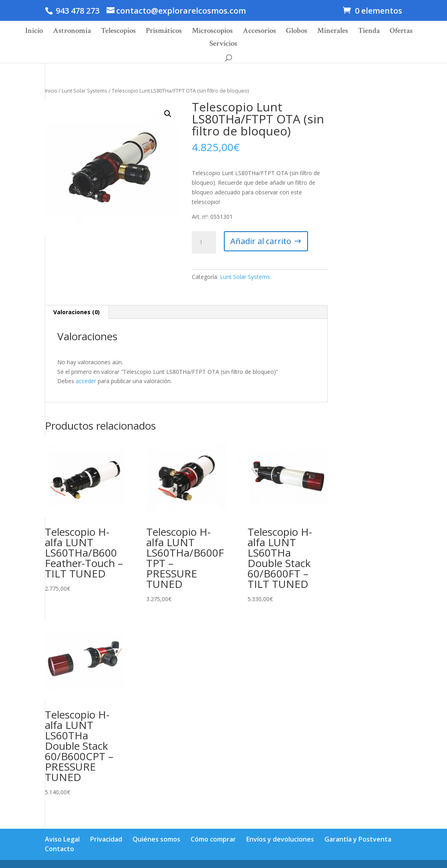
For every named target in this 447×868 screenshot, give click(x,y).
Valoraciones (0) (77, 312)
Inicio (34, 32)
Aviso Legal (62, 839)
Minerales (333, 32)
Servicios (223, 45)
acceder (86, 381)
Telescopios (118, 32)
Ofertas (401, 32)
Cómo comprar (213, 839)
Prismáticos (164, 32)
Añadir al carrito (261, 241)
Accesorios (259, 32)
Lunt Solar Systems (85, 91)
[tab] (77, 312)
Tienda (369, 32)
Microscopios (212, 32)
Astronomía (72, 32)
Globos (297, 32)
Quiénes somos (156, 839)
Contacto (59, 849)
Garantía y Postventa (358, 839)
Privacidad (106, 839)
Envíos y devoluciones (280, 839)
